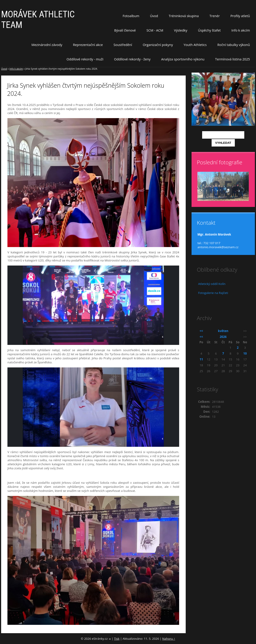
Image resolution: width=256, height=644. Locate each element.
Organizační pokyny (158, 45)
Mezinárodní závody (47, 45)
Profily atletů (240, 16)
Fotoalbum (131, 16)
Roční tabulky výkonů (234, 45)
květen (223, 331)
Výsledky (181, 30)
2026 (223, 337)
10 (245, 353)
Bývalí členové (125, 30)
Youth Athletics (195, 45)
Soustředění (123, 45)
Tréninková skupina (184, 16)
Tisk (117, 639)
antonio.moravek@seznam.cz (218, 247)
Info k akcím (241, 30)
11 (201, 359)
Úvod (154, 16)
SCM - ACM (155, 30)
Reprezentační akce (88, 45)
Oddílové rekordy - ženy (132, 59)
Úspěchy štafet (209, 30)
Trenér (215, 16)
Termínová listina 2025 (233, 59)
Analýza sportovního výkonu (183, 59)
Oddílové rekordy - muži (85, 59)
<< (201, 331)
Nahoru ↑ (169, 639)
